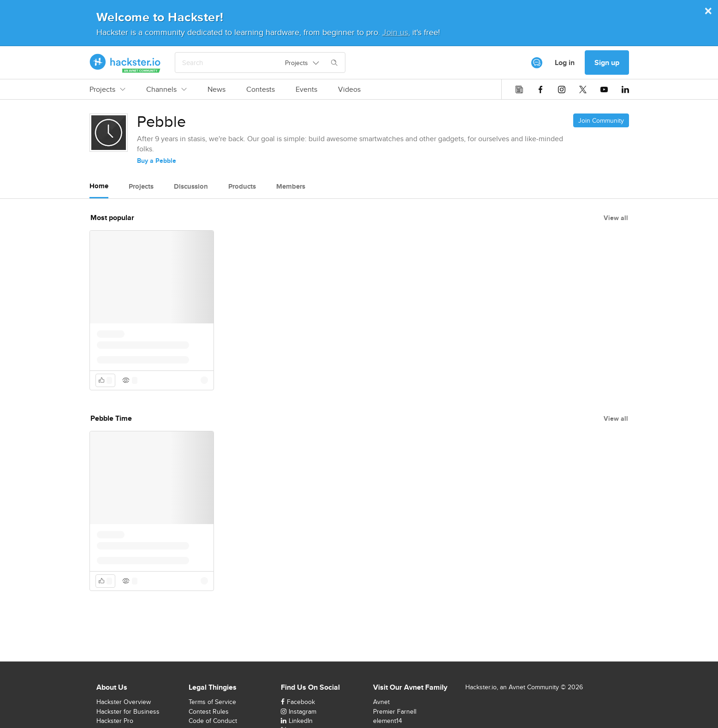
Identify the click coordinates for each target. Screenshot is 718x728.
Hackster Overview (124, 702)
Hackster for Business (128, 711)
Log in (565, 63)
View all (616, 218)
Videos (349, 90)
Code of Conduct (213, 721)
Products (242, 186)
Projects (107, 90)
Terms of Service (212, 702)
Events (306, 90)
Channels (166, 90)
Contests (261, 90)
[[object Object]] (537, 63)
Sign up (607, 63)
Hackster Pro (115, 721)
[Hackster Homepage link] (125, 63)
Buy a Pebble (157, 161)
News (217, 90)
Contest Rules (209, 711)
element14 (388, 721)
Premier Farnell (395, 711)
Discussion (191, 186)
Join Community (601, 120)
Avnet (381, 702)
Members (291, 186)
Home (99, 186)
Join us (395, 32)
